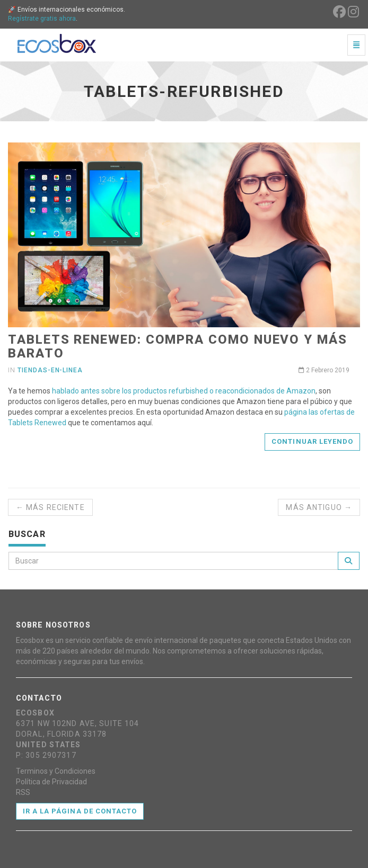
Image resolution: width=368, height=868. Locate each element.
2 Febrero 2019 (324, 370)
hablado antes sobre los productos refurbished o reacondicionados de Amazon (184, 391)
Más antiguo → (319, 507)
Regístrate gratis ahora (42, 19)
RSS (23, 792)
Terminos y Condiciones (56, 771)
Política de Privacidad (51, 782)
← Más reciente (50, 507)
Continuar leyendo (312, 441)
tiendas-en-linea (50, 370)
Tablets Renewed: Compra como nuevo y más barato (178, 346)
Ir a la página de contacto (80, 811)
